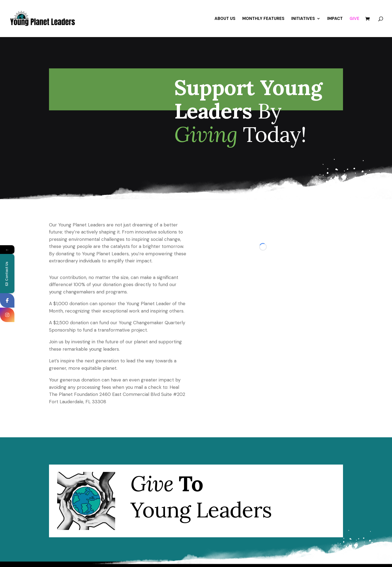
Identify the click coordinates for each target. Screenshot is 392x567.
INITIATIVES (303, 19)
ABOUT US (225, 19)
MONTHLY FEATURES (263, 19)
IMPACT (335, 19)
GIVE (354, 19)
